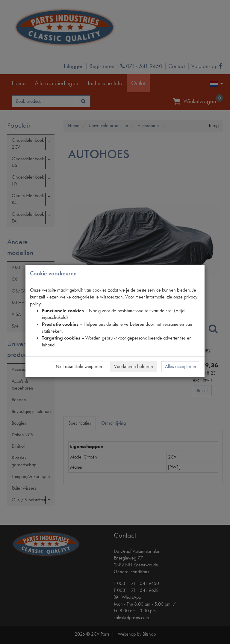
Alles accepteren (181, 366)
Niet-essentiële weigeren (79, 366)
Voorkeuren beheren (134, 366)
